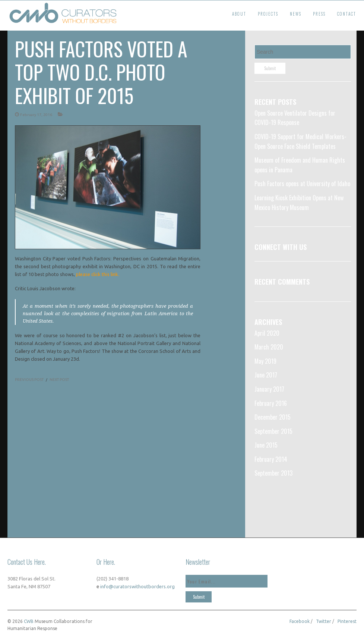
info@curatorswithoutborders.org (137, 586)
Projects (268, 14)
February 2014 (271, 459)
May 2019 (265, 361)
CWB (29, 621)
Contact (347, 14)
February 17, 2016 (36, 115)
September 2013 (273, 473)
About (239, 14)
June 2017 (266, 375)
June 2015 (266, 445)
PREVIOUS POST (29, 380)
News (296, 14)
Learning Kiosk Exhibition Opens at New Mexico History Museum (299, 203)
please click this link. (98, 274)
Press (319, 14)
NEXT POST (59, 380)
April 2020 (267, 333)
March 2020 (269, 347)
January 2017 (269, 389)
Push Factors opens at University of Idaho (302, 184)
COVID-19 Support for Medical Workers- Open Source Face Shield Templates (300, 141)
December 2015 (273, 417)
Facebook (300, 621)
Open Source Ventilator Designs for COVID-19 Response (295, 118)
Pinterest (347, 621)
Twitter (324, 621)
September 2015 (273, 431)
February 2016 (271, 403)
